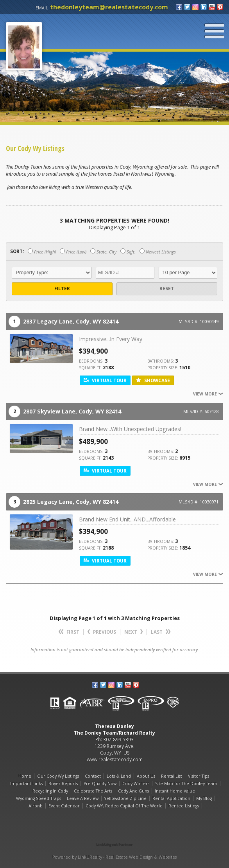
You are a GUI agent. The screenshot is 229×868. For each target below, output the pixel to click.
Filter (62, 288)
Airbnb (36, 806)
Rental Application (171, 798)
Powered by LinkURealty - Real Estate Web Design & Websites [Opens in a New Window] (114, 857)
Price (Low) (73, 252)
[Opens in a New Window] (114, 833)
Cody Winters (136, 784)
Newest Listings (158, 252)
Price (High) (42, 252)
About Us (146, 776)
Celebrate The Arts (93, 791)
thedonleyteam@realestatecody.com (109, 7)
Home (25, 776)
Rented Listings (184, 806)
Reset (167, 288)
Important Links (26, 784)
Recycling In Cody (50, 791)
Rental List (172, 776)
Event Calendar (64, 806)
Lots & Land (119, 776)
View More (208, 394)
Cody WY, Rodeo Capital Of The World (124, 806)
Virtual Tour (105, 380)
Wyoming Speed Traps (38, 798)
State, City (103, 252)
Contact (93, 776)
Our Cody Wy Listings (58, 776)
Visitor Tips (199, 776)
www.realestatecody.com (115, 759)
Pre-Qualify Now (100, 784)
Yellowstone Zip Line (125, 798)
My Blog (204, 798)
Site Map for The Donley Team (186, 784)
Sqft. (128, 252)
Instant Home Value (175, 791)
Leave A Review (83, 798)
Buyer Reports (63, 784)
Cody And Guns (133, 791)
